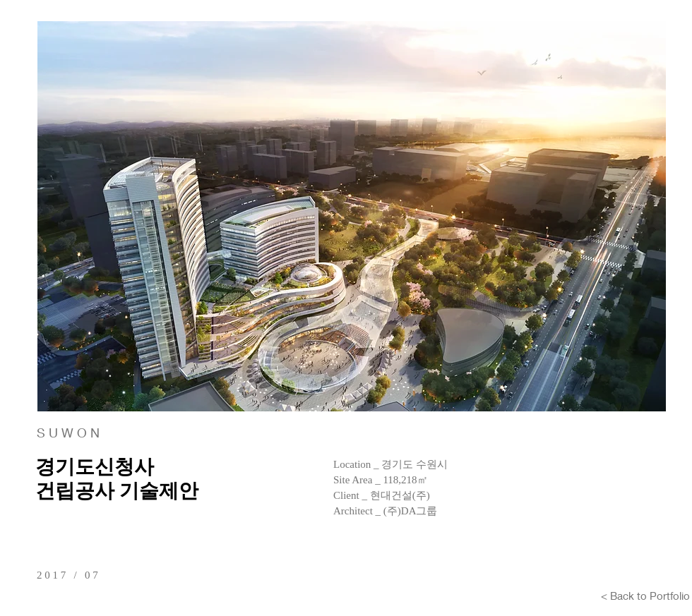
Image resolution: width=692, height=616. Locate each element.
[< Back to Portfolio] (645, 596)
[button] (352, 216)
